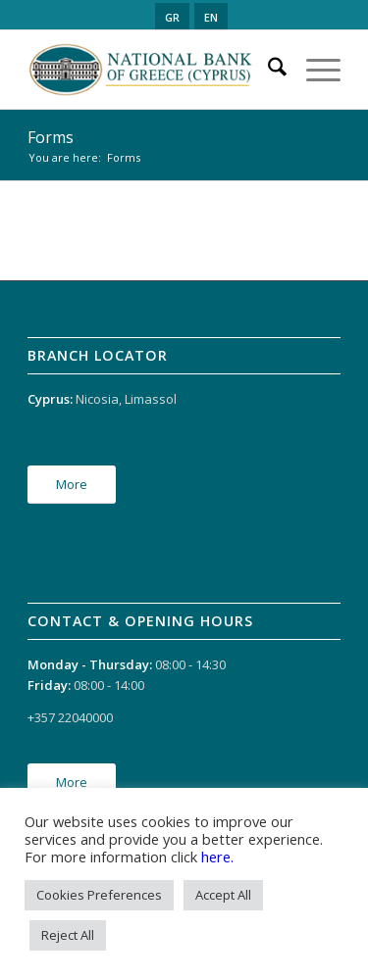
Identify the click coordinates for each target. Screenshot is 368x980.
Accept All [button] (223, 895)
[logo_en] (153, 70)
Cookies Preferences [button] (99, 895)
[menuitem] (267, 70)
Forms (51, 137)
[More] (72, 485)
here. (217, 857)
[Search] (267, 70)
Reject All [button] (68, 935)
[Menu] (314, 70)
